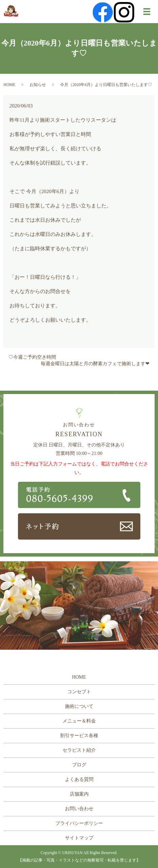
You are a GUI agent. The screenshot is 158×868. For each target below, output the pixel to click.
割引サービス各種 (79, 736)
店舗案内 (79, 794)
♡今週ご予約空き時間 (32, 357)
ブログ (79, 765)
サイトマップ (79, 838)
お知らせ (38, 85)
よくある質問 (79, 779)
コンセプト (79, 692)
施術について (79, 706)
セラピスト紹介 (79, 750)
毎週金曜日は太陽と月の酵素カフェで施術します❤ (95, 364)
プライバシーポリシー (79, 823)
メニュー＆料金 (79, 721)
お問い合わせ (79, 809)
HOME (9, 85)
